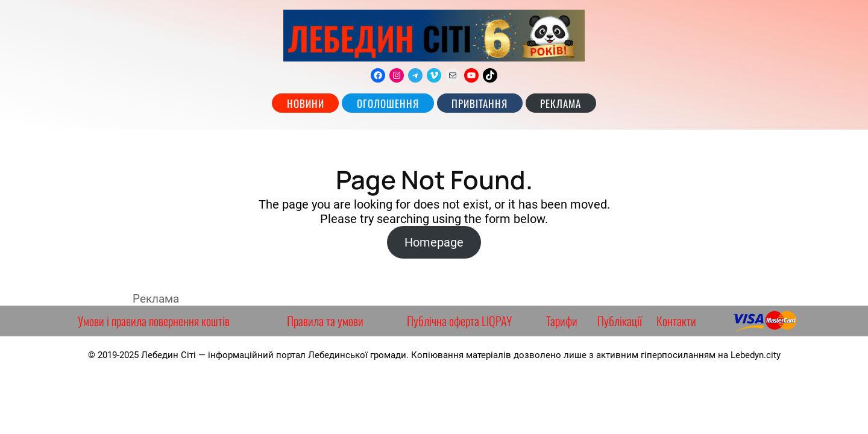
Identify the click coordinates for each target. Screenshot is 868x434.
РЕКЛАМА (561, 103)
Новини (306, 103)
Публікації (620, 321)
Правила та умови (325, 321)
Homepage (434, 242)
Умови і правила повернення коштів (154, 321)
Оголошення (388, 103)
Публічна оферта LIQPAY (459, 321)
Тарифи (562, 321)
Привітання (480, 103)
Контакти (676, 321)
